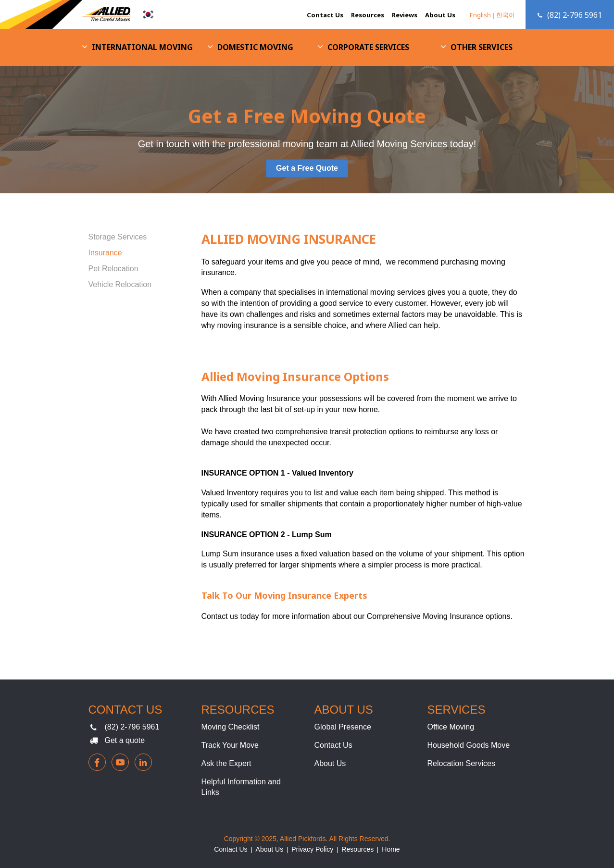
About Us (440, 15)
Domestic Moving (255, 47)
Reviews (405, 15)
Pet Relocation (113, 269)
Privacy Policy (312, 849)
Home (391, 849)
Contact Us (325, 15)
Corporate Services (368, 47)
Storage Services (118, 237)
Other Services (482, 47)
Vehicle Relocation (120, 284)
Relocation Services (461, 763)
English (480, 15)
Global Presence (343, 727)
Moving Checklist (231, 727)
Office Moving (451, 727)
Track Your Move (230, 745)
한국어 (506, 15)
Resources (368, 15)
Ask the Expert (226, 763)
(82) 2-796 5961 (132, 727)
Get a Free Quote (307, 168)
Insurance (105, 253)
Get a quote (125, 740)
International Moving (142, 47)
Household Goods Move (469, 745)
